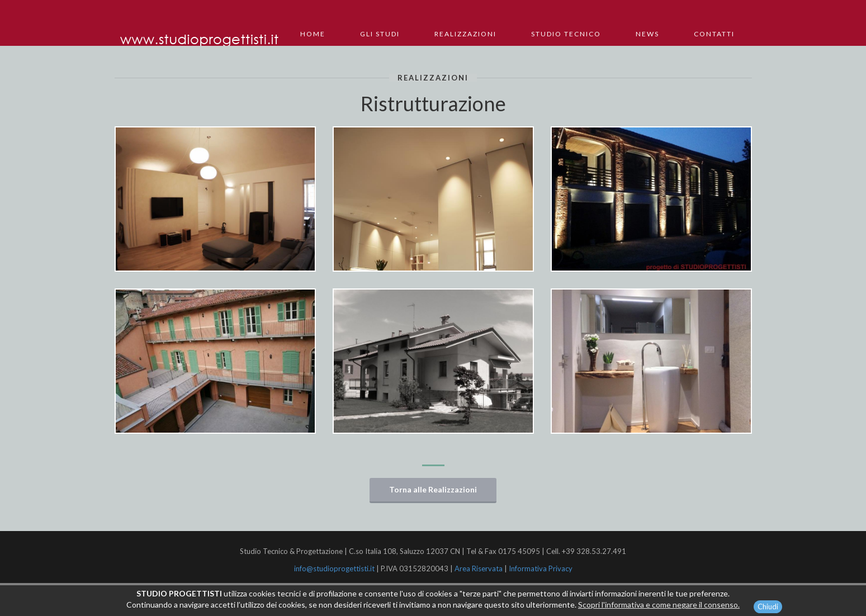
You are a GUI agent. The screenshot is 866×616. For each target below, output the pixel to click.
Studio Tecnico (566, 34)
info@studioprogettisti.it (335, 568)
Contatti (714, 34)
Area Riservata (479, 568)
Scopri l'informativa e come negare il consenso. (659, 607)
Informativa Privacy (541, 568)
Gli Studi (380, 34)
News (647, 34)
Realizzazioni (465, 34)
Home (313, 34)
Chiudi (768, 609)
